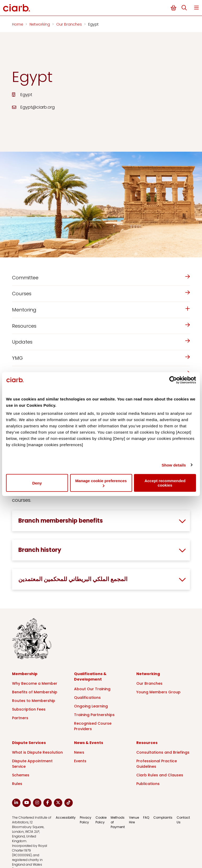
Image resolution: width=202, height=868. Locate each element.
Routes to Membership (34, 701)
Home (18, 24)
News (79, 752)
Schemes (21, 775)
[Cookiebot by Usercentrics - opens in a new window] (173, 380)
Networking (40, 24)
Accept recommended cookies (165, 483)
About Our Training (92, 689)
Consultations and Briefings (163, 752)
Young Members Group (158, 692)
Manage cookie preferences (101, 483)
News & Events (89, 743)
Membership (25, 674)
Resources (147, 743)
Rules (17, 784)
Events (80, 761)
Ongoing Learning (91, 706)
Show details (174, 465)
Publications (148, 784)
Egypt (93, 24)
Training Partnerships (94, 715)
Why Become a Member (35, 683)
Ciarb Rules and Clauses (160, 775)
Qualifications (87, 698)
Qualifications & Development (90, 677)
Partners (20, 718)
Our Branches (70, 24)
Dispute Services (29, 743)
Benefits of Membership (35, 692)
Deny (37, 483)
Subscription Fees (29, 709)
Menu (197, 8)
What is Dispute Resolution (37, 752)
